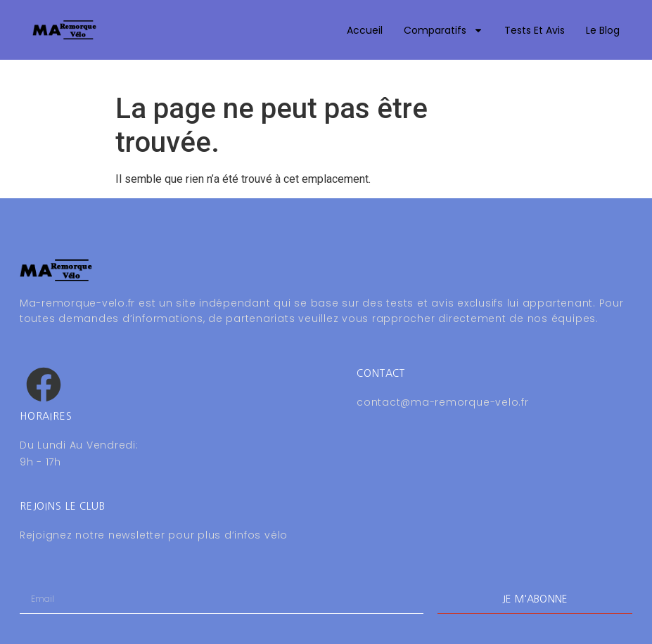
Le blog (603, 30)
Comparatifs (443, 30)
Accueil (365, 30)
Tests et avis (535, 30)
